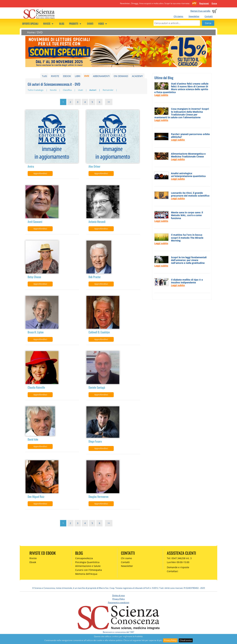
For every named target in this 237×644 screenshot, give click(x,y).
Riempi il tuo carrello (200, 11)
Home (31, 32)
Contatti (209, 16)
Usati (81, 90)
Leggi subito (161, 95)
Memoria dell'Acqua (86, 574)
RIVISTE (55, 76)
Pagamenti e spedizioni (119, 602)
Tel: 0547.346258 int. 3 (179, 558)
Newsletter (194, 16)
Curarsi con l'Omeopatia (89, 570)
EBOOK (67, 76)
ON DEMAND (121, 76)
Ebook (33, 562)
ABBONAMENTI (101, 76)
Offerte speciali (30, 24)
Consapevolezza (84, 558)
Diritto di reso (118, 595)
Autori (93, 90)
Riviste (49, 24)
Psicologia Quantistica (87, 562)
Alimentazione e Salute (88, 566)
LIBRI (78, 76)
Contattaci (172, 571)
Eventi (90, 24)
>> (109, 102)
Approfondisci (40, 173)
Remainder (108, 90)
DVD (40, 32)
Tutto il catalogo (36, 90)
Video (103, 24)
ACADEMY (137, 76)
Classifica (67, 90)
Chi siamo (178, 16)
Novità (53, 90)
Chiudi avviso (186, 640)
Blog (62, 24)
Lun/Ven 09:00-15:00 (178, 562)
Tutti (45, 76)
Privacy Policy (170, 640)
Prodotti (76, 24)
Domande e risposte (178, 567)
